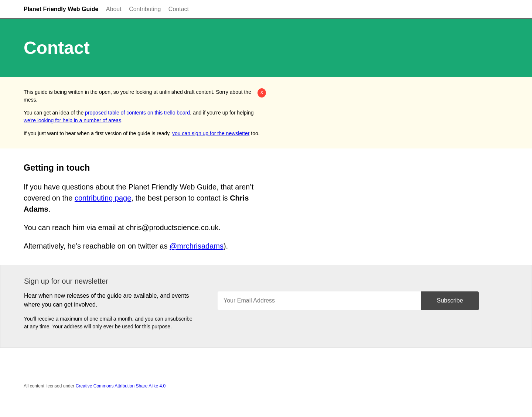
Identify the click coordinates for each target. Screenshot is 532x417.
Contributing (145, 9)
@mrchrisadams (197, 246)
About (114, 9)
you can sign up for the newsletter (211, 133)
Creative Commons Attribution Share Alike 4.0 (121, 386)
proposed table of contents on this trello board (137, 113)
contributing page (103, 198)
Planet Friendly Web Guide (61, 9)
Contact (179, 9)
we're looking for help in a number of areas (72, 120)
